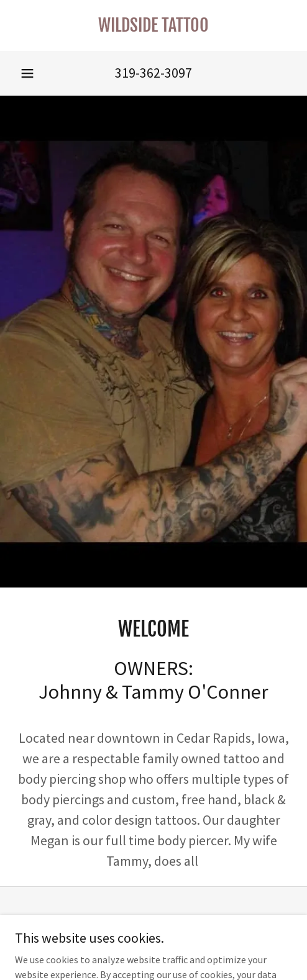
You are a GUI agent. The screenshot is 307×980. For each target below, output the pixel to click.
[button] (27, 73)
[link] (153, 25)
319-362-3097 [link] (153, 73)
